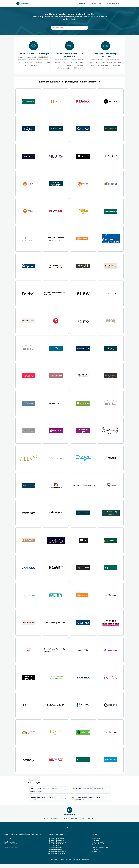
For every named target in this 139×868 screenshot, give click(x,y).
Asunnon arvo (97, 3)
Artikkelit (64, 819)
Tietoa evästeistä (98, 842)
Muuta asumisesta (114, 3)
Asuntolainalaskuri (88, 819)
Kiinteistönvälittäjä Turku (56, 844)
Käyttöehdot (96, 838)
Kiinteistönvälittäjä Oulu (56, 848)
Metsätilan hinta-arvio (11, 848)
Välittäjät (83, 3)
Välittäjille (95, 849)
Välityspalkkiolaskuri (10, 844)
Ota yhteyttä (96, 851)
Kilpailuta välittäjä (9, 842)
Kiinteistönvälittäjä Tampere (57, 842)
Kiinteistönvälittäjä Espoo (56, 840)
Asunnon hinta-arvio (10, 846)
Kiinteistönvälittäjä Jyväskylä (57, 852)
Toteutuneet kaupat (51, 819)
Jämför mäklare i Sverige (100, 844)
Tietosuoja (96, 840)
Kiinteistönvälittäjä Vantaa (56, 846)
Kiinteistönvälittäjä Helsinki (57, 838)
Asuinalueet (74, 819)
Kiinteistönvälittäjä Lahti (56, 850)
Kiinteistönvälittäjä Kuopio (56, 854)
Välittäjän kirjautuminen (100, 847)
